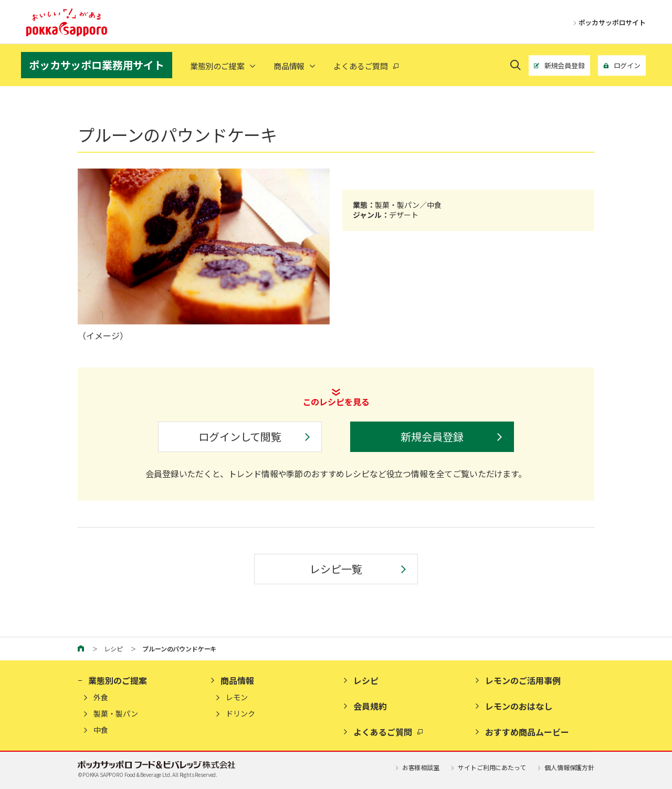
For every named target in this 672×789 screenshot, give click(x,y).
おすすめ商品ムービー (527, 732)
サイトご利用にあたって (488, 767)
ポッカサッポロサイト (607, 22)
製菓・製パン (116, 714)
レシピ (113, 649)
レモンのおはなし (519, 706)
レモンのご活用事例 (523, 680)
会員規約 (370, 706)
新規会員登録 (432, 436)
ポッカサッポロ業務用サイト (97, 65)
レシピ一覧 (336, 569)
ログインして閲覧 (240, 436)
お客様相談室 (416, 767)
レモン (237, 697)
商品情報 (289, 66)
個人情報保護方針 (565, 767)
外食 (101, 697)
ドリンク (240, 714)
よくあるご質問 (383, 732)
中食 (101, 730)
